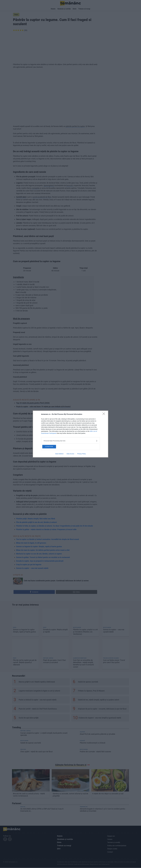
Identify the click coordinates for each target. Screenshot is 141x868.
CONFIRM (52, 446)
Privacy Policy (82, 454)
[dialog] (70, 434)
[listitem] (70, 440)
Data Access (70, 454)
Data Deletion (59, 454)
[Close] (104, 414)
